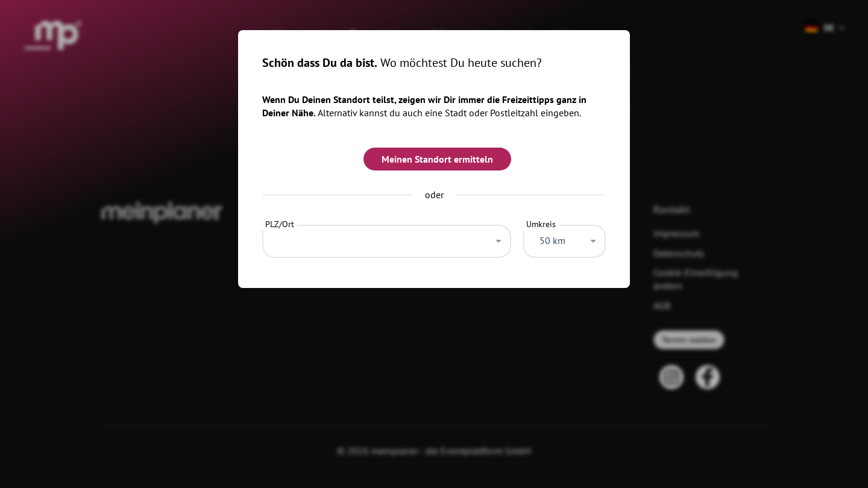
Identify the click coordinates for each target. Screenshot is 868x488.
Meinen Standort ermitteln (437, 159)
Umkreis (541, 224)
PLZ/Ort (280, 224)
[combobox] (387, 238)
